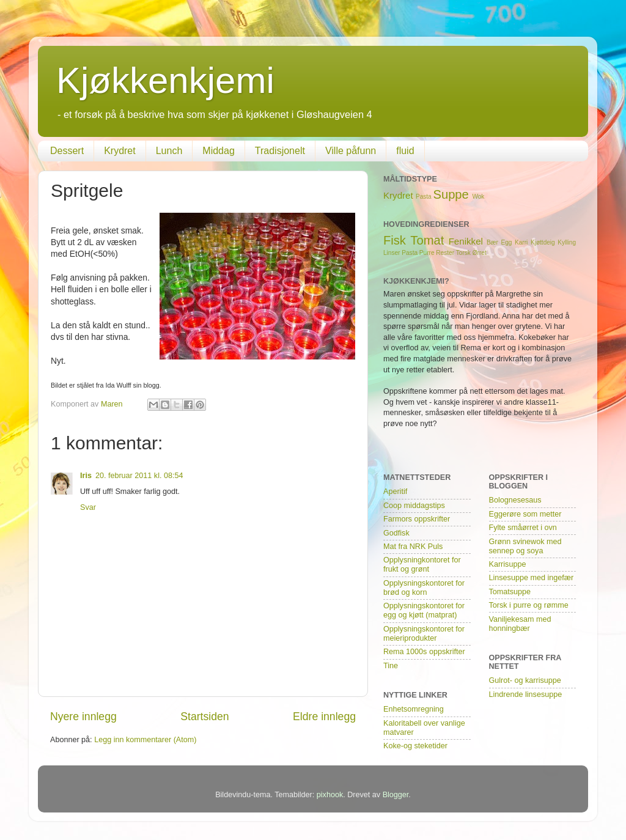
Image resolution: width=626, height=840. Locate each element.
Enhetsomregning (414, 709)
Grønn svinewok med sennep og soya (525, 546)
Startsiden (204, 717)
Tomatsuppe (510, 592)
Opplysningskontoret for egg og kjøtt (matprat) (424, 610)
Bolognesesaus (515, 500)
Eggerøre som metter (525, 514)
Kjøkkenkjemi (165, 80)
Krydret (120, 151)
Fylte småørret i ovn (523, 528)
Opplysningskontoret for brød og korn (424, 588)
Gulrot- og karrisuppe (525, 680)
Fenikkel (466, 241)
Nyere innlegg (83, 717)
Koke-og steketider (415, 746)
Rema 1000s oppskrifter (424, 652)
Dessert (67, 151)
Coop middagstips (414, 506)
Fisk (395, 240)
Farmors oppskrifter (417, 519)
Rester (445, 253)
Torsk (463, 253)
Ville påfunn (351, 151)
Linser (392, 253)
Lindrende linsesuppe (526, 694)
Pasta (424, 197)
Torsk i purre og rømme (529, 605)
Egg (507, 242)
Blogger (396, 795)
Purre (427, 253)
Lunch (169, 151)
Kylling (567, 242)
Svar (88, 507)
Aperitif (395, 492)
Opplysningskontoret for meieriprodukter (424, 634)
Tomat (427, 240)
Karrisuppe (508, 564)
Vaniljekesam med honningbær (520, 624)
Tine (391, 666)
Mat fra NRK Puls (413, 547)
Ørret (480, 253)
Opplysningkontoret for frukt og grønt (422, 565)
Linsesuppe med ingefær (532, 578)
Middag (218, 151)
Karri (521, 242)
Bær (492, 242)
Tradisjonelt (280, 151)
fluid (405, 151)
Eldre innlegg (324, 717)
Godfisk (396, 533)
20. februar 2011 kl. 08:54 (139, 476)
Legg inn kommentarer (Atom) (145, 740)
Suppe (451, 194)
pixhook (330, 795)
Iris (86, 476)
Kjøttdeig (543, 242)
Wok (478, 197)
